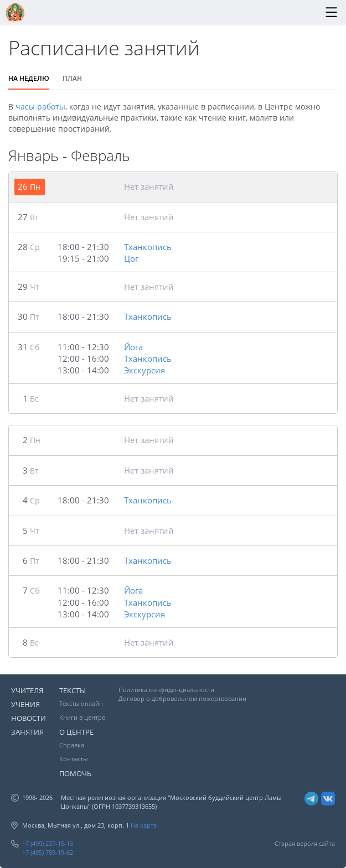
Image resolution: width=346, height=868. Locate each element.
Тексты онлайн (81, 703)
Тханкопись (148, 247)
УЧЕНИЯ (25, 704)
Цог (131, 258)
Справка (72, 745)
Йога (133, 347)
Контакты (73, 759)
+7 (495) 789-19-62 (48, 852)
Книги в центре (82, 717)
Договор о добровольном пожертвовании (182, 698)
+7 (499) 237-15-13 (48, 843)
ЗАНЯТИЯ (27, 732)
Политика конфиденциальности (166, 690)
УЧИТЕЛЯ (27, 690)
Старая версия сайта (305, 843)
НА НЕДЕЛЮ (29, 78)
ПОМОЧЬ (75, 773)
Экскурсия (144, 370)
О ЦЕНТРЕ (76, 732)
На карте (144, 825)
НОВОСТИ (29, 718)
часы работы (40, 106)
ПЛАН (72, 78)
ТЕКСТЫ (73, 690)
